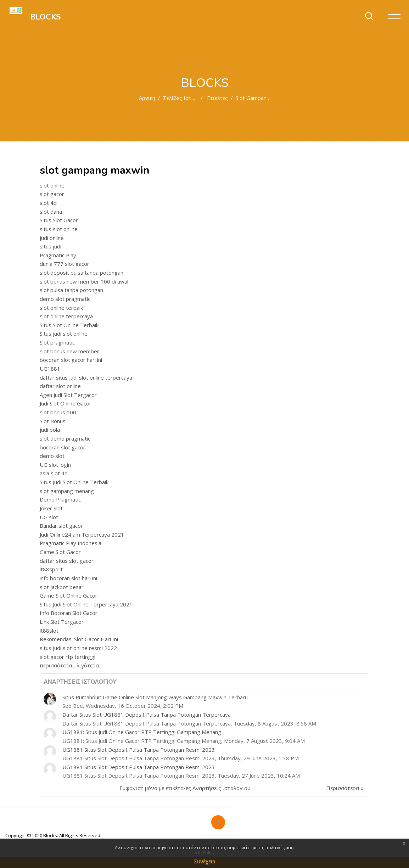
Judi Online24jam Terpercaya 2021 (82, 534)
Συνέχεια (204, 861)
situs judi (51, 246)
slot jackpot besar (62, 587)
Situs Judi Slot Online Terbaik (74, 482)
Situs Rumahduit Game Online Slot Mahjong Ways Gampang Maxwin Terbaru (155, 697)
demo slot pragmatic (65, 299)
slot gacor (52, 194)
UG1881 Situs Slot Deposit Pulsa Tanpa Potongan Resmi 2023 (139, 750)
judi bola (50, 430)
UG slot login (55, 465)
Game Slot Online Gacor (69, 595)
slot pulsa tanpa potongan (71, 290)
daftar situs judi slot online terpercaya (86, 377)
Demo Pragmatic (60, 499)
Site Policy (204, 853)
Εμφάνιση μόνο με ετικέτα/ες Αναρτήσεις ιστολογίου (185, 788)
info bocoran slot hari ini (68, 578)
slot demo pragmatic (65, 438)
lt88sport (51, 569)
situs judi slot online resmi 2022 (78, 648)
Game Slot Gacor (60, 552)
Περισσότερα (343, 788)
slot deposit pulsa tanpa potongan (82, 273)
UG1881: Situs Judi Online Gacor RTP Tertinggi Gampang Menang (142, 732)
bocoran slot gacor (63, 447)
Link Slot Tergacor (62, 622)
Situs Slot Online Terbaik (69, 325)
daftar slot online (60, 386)
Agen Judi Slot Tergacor (68, 395)
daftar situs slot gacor (67, 561)
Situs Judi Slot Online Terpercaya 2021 (86, 604)
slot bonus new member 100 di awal (84, 281)
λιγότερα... (89, 665)
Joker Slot (51, 508)
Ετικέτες (217, 98)
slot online (52, 185)
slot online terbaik (61, 308)
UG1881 (50, 369)
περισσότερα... (57, 665)
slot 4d (48, 203)
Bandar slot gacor (61, 526)
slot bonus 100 (58, 412)
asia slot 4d (54, 473)
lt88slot (49, 631)
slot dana (51, 212)
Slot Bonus (53, 421)
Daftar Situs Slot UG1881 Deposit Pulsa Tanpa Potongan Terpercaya (147, 715)
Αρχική (147, 98)
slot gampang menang (67, 491)
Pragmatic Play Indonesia (71, 543)
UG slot (49, 517)
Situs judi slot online (64, 334)
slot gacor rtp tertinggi (68, 657)
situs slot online (59, 229)
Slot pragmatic (57, 342)
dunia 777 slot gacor (65, 264)
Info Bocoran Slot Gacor (69, 613)
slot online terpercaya (66, 316)
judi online (52, 238)
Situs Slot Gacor (59, 220)
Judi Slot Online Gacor (66, 403)
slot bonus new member (69, 351)
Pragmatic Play (58, 255)
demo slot (52, 456)
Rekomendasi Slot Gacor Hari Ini (79, 639)
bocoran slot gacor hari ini (71, 360)
